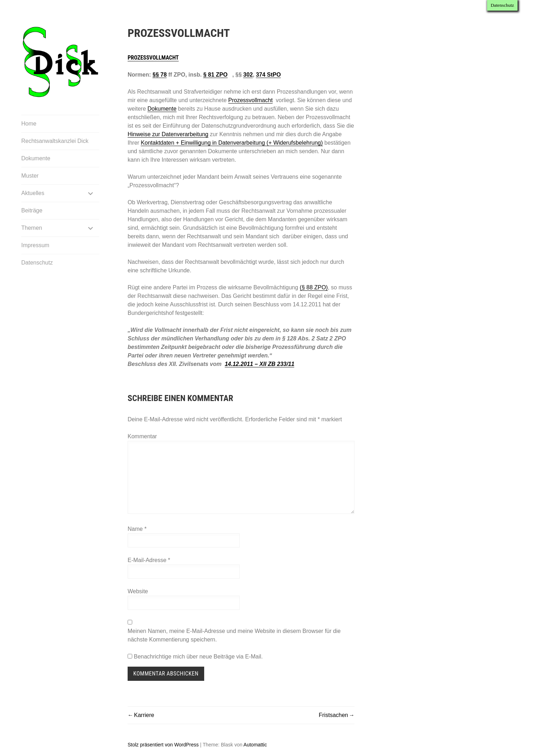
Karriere (144, 715)
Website (138, 591)
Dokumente (36, 158)
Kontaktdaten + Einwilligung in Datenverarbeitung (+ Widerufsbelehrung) (232, 143)
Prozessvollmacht (153, 58)
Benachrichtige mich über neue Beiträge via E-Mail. (198, 657)
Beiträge (32, 210)
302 (248, 75)
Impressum (35, 245)
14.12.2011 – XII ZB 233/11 (260, 364)
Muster (30, 176)
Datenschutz (37, 263)
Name (137, 529)
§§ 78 (160, 75)
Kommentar (142, 436)
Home (29, 124)
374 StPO (268, 75)
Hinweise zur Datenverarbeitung (168, 134)
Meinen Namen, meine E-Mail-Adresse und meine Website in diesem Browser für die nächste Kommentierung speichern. (234, 635)
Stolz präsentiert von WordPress (163, 745)
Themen (32, 228)
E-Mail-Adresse (149, 560)
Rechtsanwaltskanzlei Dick (55, 141)
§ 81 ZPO (215, 75)
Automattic (255, 745)
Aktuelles (33, 193)
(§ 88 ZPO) (314, 287)
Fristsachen (333, 715)
